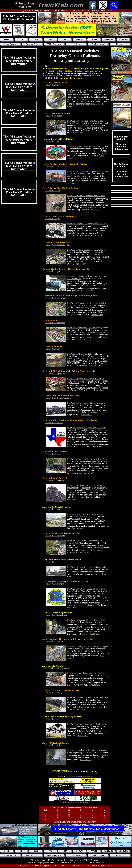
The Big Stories (98, 44)
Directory (120, 44)
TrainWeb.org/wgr (53, 719)
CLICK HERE (52, 78)
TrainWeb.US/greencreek (56, 298)
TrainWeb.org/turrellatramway (58, 668)
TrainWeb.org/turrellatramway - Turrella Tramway (88, 673)
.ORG (36, 40)
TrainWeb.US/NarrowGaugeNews (59, 398)
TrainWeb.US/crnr (53, 191)
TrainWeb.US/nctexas (54, 423)
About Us (35, 860)
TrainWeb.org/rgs (52, 509)
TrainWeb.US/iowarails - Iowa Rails (82, 328)
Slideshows (76, 44)
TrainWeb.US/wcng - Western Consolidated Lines (87, 698)
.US (50, 40)
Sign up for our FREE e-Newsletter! (85, 860)
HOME (7, 40)
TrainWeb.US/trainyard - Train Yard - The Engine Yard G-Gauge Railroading (87, 648)
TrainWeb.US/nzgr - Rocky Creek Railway (84, 459)
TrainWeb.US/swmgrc (54, 584)
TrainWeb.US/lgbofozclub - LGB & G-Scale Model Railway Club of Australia (85, 380)
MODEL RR (123, 40)
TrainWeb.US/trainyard (55, 641)
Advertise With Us (60, 860)
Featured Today (32, 44)
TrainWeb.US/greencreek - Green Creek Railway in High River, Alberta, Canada (87, 304)
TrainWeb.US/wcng (53, 693)
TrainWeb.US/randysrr (55, 480)
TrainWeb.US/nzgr (53, 454)
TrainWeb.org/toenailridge (56, 615)
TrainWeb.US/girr (53, 219)
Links (80, 862)
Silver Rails (100, 862)
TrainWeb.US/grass (53, 271)
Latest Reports (10, 44)
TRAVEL (94, 40)
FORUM (80, 40)
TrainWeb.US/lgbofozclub (56, 373)
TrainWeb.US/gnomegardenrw (58, 245)
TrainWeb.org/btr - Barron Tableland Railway (86, 146)
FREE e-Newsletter (54, 44)
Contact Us (46, 860)
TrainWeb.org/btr (52, 141)
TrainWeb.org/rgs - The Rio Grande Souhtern (85, 514)
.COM (21, 40)
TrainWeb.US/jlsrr (53, 349)
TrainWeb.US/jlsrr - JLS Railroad (81, 354)
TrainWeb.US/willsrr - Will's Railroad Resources (87, 750)
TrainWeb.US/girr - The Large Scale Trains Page (87, 224)
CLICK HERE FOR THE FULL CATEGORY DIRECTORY (75, 822)
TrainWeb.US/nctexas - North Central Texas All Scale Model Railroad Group (86, 429)
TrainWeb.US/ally (53, 85)
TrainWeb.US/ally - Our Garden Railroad (84, 90)
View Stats (31, 862)
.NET (65, 40)
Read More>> (77, 132)
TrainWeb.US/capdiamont (56, 166)
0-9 (45, 810)
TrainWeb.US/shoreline (55, 536)
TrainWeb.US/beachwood (56, 116)
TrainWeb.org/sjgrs (53, 562)
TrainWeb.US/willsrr (54, 745)
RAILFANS (109, 40)
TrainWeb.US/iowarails (55, 323)
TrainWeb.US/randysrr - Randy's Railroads (84, 485)
